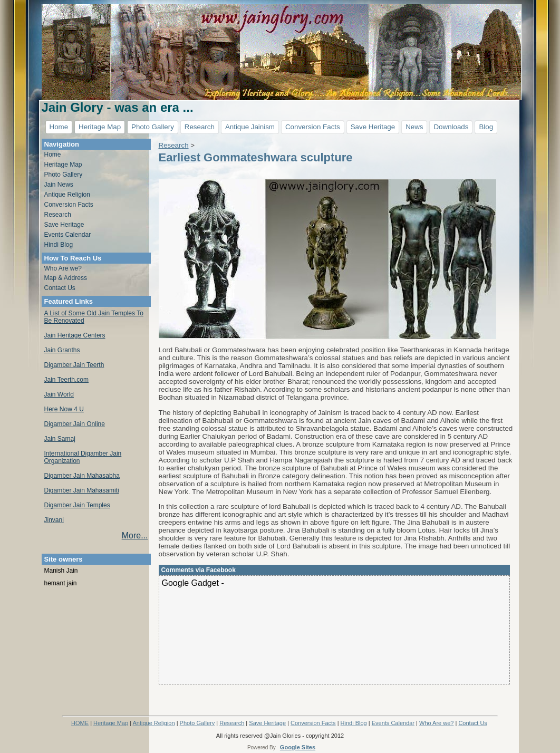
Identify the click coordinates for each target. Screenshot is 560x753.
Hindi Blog (59, 245)
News (414, 127)
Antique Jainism (250, 127)
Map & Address (66, 278)
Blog (486, 127)
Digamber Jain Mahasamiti (82, 490)
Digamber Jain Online (75, 424)
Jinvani (54, 520)
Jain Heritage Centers (75, 335)
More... (135, 535)
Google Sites (298, 747)
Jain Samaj (60, 439)
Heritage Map (100, 127)
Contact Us (60, 288)
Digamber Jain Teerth (74, 365)
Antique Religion (67, 195)
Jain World (59, 394)
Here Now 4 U (64, 409)
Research (200, 127)
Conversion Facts (313, 127)
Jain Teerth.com (67, 380)
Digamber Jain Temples (77, 505)
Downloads (451, 127)
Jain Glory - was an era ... (118, 107)
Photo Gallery (153, 127)
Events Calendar (68, 235)
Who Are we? (63, 268)
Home (59, 127)
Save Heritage (373, 127)
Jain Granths (62, 350)
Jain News (59, 185)
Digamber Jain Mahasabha (82, 476)
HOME (80, 723)
